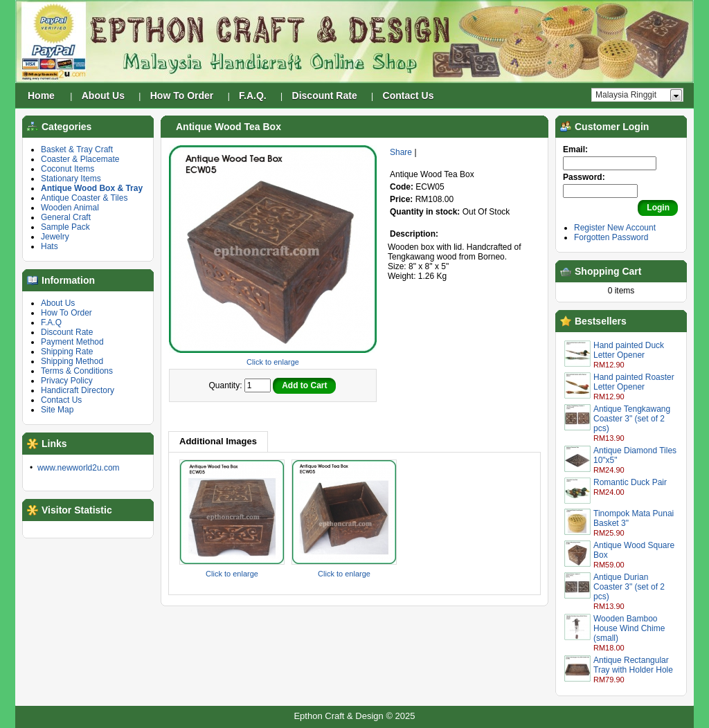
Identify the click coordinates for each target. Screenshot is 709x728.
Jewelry (55, 237)
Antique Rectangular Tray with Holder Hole (633, 665)
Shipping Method (72, 361)
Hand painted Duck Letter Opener (629, 350)
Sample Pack (65, 227)
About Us (58, 303)
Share (401, 152)
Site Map (57, 410)
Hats (50, 246)
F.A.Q (51, 322)
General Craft (66, 217)
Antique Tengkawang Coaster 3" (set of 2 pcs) (632, 419)
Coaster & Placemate (80, 159)
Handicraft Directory (78, 390)
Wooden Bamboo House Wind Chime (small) (629, 628)
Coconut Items (68, 169)
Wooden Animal (70, 208)
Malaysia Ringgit (626, 95)
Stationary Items (71, 179)
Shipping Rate (67, 352)
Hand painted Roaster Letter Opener (634, 382)
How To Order (66, 313)
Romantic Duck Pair (630, 482)
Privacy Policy (67, 381)
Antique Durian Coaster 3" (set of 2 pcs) (629, 587)
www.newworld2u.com (79, 468)
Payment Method (72, 342)
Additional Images (218, 441)
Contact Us (61, 400)
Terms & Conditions (77, 371)
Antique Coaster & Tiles (84, 198)
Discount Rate (67, 332)
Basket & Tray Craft (77, 149)
